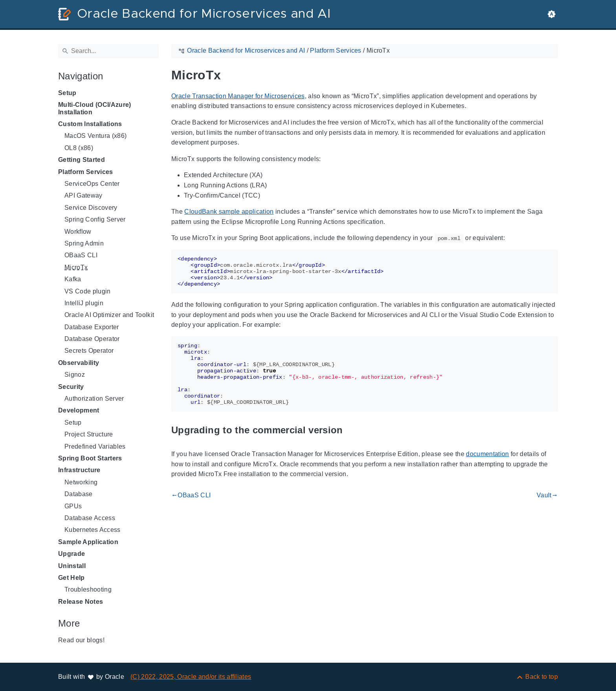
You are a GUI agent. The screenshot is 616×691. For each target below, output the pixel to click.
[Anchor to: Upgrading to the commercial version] (352, 430)
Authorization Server (94, 399)
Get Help (71, 578)
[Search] (108, 51)
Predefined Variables (95, 446)
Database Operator (92, 339)
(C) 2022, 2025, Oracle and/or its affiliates (191, 677)
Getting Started (82, 160)
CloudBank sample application (229, 212)
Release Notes (81, 602)
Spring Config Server (95, 219)
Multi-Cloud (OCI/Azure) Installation (95, 108)
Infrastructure (79, 470)
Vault (547, 495)
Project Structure (89, 434)
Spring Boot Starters (90, 458)
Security (71, 387)
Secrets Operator (89, 351)
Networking (81, 482)
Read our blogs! (81, 640)
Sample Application (88, 542)
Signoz (75, 375)
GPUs (73, 506)
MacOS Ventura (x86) (95, 136)
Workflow (78, 232)
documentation (487, 454)
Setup (67, 93)
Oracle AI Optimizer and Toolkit (109, 315)
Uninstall (72, 566)
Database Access (90, 518)
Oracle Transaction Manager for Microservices (238, 96)
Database (79, 494)
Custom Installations (90, 124)
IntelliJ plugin (84, 303)
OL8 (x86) (79, 148)
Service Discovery (91, 208)
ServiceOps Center (92, 184)
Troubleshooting (88, 589)
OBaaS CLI (81, 255)
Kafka (73, 279)
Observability (79, 363)
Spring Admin (84, 243)
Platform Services (86, 172)
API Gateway (83, 195)
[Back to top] (537, 677)
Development (79, 410)
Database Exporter (92, 327)
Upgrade (71, 554)
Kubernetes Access (93, 530)
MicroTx (76, 267)
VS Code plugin (88, 291)
